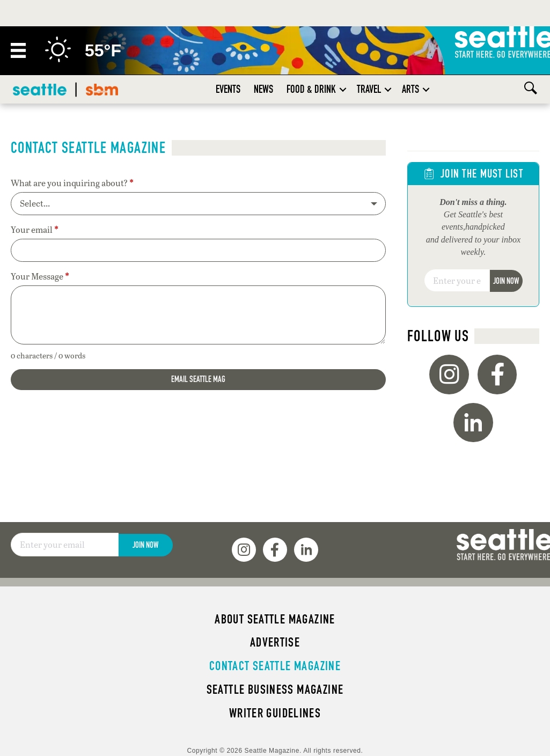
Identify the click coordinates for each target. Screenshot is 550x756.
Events (228, 89)
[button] (343, 89)
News (263, 89)
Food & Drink (311, 89)
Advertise (275, 642)
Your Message (40, 276)
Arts (410, 89)
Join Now (506, 281)
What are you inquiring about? (72, 183)
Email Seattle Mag (198, 379)
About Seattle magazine (275, 619)
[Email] (457, 281)
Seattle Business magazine (275, 689)
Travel (369, 89)
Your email (35, 230)
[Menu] (18, 50)
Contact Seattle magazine (275, 666)
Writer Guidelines (275, 713)
